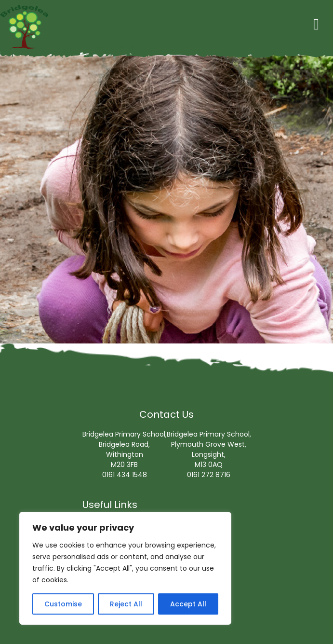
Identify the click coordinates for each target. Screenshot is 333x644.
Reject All (126, 604)
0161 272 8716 (209, 475)
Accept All (188, 604)
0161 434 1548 (125, 475)
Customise (63, 604)
